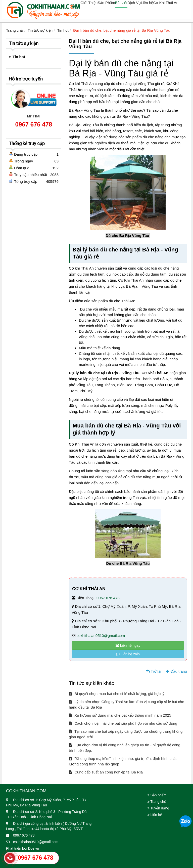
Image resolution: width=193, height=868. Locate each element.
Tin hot (63, 30)
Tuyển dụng (158, 808)
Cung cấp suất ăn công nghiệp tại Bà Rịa (106, 772)
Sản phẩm (157, 795)
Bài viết (121, 3)
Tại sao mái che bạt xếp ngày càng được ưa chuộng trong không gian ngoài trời (126, 734)
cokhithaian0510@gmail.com (101, 636)
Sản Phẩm (106, 3)
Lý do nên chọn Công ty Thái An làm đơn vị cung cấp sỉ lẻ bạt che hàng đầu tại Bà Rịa (127, 704)
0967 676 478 (108, 598)
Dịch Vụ (134, 3)
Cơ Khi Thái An (166, 3)
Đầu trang (176, 671)
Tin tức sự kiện (40, 30)
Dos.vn (34, 848)
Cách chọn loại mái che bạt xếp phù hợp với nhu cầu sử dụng (123, 723)
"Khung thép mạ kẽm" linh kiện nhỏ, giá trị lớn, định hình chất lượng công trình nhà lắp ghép (123, 761)
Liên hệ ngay (128, 645)
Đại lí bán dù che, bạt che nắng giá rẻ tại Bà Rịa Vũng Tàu (122, 30)
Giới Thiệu (89, 3)
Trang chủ (15, 30)
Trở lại (154, 671)
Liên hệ (147, 3)
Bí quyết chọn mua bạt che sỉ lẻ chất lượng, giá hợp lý (117, 694)
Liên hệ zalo (128, 654)
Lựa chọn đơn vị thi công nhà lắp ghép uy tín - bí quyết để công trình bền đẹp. (125, 748)
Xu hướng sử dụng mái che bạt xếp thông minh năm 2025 (120, 715)
